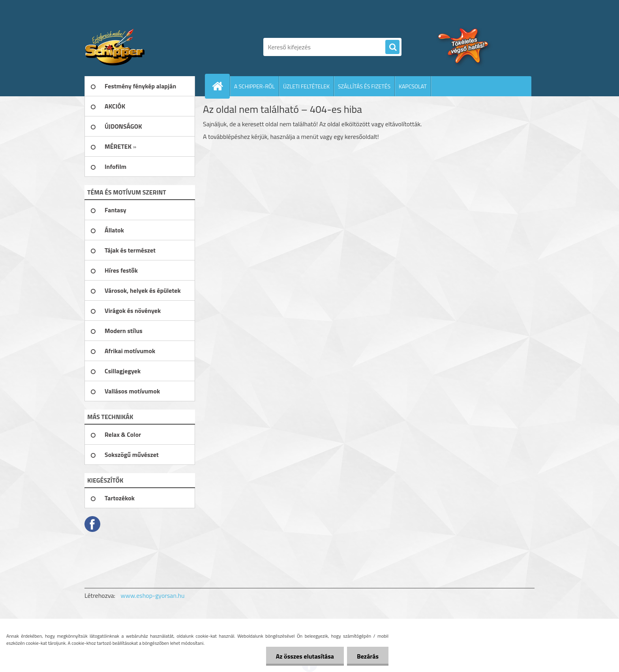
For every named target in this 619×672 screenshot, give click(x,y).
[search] (392, 47)
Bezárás (368, 656)
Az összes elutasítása (305, 656)
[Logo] (139, 47)
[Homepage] (221, 86)
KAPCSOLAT (413, 86)
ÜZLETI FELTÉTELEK (306, 86)
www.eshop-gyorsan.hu (153, 595)
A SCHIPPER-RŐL (254, 86)
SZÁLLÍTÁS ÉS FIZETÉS (364, 86)
